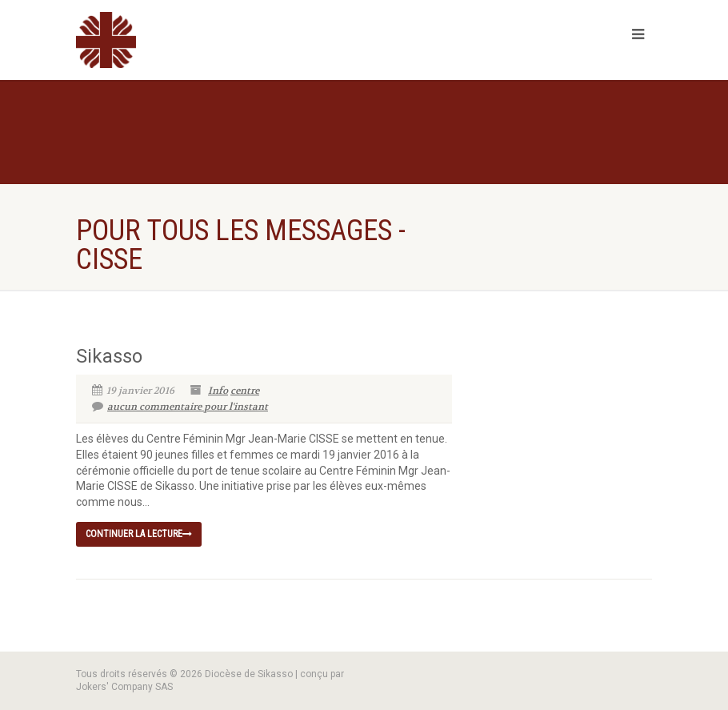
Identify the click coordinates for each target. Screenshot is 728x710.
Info (218, 391)
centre (245, 391)
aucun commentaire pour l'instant (180, 407)
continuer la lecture (139, 534)
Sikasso (109, 356)
